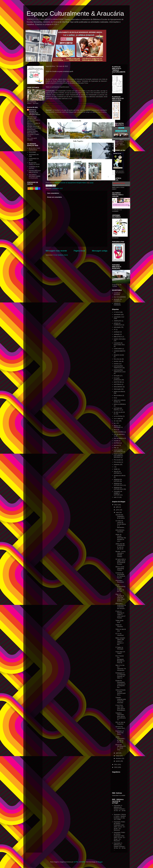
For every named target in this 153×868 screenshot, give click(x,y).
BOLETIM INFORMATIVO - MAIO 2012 (120, 747)
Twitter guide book (119, 621)
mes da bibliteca (119, 438)
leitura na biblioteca (120, 404)
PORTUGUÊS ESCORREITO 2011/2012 (118, 456)
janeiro (118, 761)
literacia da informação (117, 427)
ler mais (116, 421)
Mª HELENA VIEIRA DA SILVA (34, 164)
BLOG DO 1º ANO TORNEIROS (34, 149)
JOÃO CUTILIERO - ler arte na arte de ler (120, 740)
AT (115, 330)
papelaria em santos (34, 187)
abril (117, 753)
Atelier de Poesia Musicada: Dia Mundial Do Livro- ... (121, 538)
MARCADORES (119, 432)
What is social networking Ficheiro (120, 568)
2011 (116, 764)
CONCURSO (118, 349)
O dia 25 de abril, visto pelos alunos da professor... (121, 708)
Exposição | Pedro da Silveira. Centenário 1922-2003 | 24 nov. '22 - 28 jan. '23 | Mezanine (120, 826)
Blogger (100, 862)
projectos (117, 464)
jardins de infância (119, 392)
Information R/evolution (120, 581)
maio (118, 512)
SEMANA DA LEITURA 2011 (118, 484)
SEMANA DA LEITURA (118, 480)
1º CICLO (117, 312)
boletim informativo (120, 339)
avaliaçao (117, 332)
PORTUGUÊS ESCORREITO (118, 451)
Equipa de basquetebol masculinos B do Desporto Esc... (120, 684)
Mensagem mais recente (56, 251)
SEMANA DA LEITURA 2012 (118, 488)
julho (118, 507)
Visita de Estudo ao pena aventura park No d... (121, 692)
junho (118, 510)
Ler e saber (117, 419)
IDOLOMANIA (118, 387)
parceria (116, 445)
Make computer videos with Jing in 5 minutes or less (120, 641)
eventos (116, 364)
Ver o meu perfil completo (32, 139)
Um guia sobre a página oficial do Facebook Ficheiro (121, 562)
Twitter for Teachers (119, 626)
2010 (116, 767)
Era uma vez (118, 359)
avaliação (117, 334)
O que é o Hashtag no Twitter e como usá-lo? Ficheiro (120, 614)
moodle (116, 441)
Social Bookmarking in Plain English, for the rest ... (120, 588)
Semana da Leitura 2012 (120, 727)
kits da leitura (118, 395)
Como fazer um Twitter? (120, 652)
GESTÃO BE (118, 382)
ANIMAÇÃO (117, 321)
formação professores (117, 379)
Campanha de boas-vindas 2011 (119, 344)
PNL (115, 448)
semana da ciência (120, 476)
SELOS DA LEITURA (117, 472)
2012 (116, 505)
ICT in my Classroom (120, 634)
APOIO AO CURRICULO (118, 324)
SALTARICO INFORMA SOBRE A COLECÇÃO (35, 176)
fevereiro (119, 758)
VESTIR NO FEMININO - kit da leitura (120, 516)
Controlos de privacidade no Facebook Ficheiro (120, 575)
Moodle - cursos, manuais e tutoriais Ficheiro (121, 554)
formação (117, 376)
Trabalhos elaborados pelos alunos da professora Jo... (121, 716)
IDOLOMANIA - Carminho (120, 531)
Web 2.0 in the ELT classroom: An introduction (121, 668)
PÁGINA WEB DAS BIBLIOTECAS (35, 171)
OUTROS (117, 443)
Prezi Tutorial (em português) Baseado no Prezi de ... (120, 659)
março (118, 756)
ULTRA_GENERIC (79, 862)
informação (117, 389)
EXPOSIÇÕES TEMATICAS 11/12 (120, 371)
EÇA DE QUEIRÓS (120, 297)
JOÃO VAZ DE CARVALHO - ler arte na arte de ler (120, 546)
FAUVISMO (32, 152)
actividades (117, 315)
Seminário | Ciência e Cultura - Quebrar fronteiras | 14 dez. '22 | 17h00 (120, 817)
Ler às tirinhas (118, 416)
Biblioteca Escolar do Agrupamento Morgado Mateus (35, 112)
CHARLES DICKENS (117, 294)
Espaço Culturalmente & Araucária (75, 13)
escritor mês (118, 361)
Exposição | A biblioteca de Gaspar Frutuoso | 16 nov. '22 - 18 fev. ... (120, 809)
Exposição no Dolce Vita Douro (120, 733)
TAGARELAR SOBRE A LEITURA (118, 493)
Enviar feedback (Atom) (61, 255)
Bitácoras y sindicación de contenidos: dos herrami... (121, 606)
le (114, 398)
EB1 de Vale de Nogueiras (120, 723)
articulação (117, 327)
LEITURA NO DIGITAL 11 (118, 409)
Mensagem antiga (100, 251)
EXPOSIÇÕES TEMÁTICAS (118, 367)
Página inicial (79, 251)
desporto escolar (119, 355)
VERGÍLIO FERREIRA (117, 304)
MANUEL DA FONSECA (118, 300)
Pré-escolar (117, 462)
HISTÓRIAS (118, 384)
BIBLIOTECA (118, 337)
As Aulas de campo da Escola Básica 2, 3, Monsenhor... (121, 524)
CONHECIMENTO (119, 351)
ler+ (115, 423)
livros (115, 430)
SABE (116, 469)
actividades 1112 (57, 188)
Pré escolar (117, 460)
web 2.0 (116, 497)
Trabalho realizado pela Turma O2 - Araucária (121, 700)
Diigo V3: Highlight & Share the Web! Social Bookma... (120, 598)
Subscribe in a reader (119, 795)
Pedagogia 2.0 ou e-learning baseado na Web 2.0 (120, 675)
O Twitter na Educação (119, 648)
